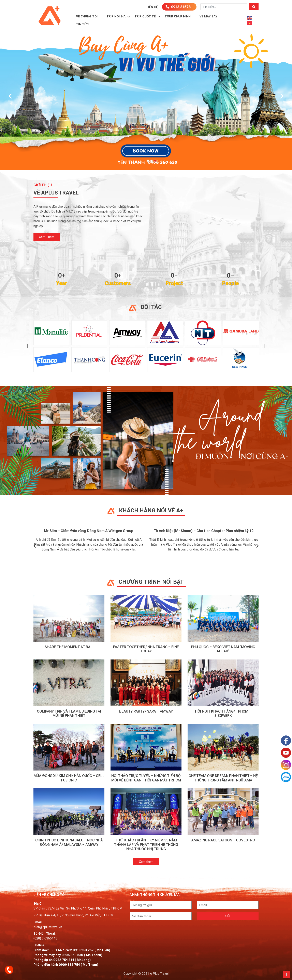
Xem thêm (146, 862)
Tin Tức (82, 24)
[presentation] (10, 96)
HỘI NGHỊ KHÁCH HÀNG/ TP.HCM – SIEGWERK (223, 713)
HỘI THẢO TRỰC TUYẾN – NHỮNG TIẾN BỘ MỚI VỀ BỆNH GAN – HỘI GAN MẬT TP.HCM (146, 778)
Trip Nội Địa (116, 16)
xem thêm (47, 237)
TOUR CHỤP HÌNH (178, 16)
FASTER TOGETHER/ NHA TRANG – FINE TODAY (146, 649)
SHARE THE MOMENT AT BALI (69, 647)
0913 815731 (179, 7)
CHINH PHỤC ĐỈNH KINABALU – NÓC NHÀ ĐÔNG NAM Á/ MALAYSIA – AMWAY (69, 842)
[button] (148, 161)
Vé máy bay (208, 16)
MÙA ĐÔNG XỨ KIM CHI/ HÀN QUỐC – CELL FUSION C (69, 778)
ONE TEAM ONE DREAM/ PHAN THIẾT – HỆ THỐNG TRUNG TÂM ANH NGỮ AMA (223, 778)
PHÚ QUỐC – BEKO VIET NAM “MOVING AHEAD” (223, 649)
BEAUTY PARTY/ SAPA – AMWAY (146, 711)
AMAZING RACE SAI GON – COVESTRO (223, 840)
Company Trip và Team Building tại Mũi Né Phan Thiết (69, 713)
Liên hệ (152, 7)
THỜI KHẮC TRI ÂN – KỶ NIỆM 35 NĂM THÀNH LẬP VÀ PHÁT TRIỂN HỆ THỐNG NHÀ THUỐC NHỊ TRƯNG (146, 844)
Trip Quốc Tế (145, 16)
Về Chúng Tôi (87, 16)
